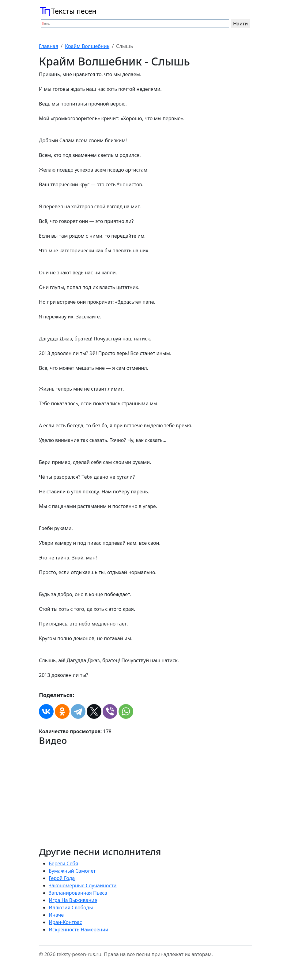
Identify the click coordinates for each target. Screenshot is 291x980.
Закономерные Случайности (83, 885)
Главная (49, 46)
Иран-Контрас (65, 922)
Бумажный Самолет (72, 871)
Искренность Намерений (79, 930)
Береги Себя (63, 863)
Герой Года (62, 878)
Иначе (56, 915)
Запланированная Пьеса (78, 893)
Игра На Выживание (73, 900)
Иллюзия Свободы (71, 908)
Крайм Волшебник (87, 46)
